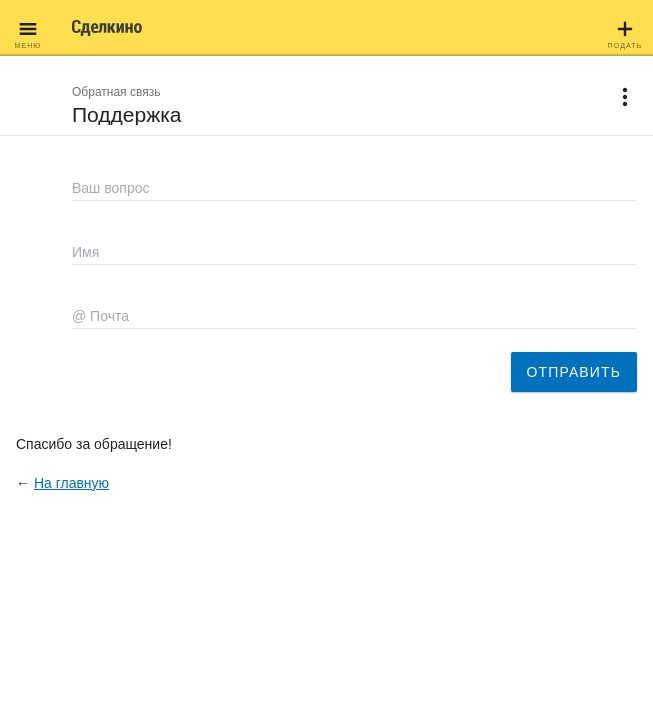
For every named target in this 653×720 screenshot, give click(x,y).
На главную (71, 483)
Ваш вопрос (110, 188)
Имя (85, 252)
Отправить (574, 372)
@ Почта (100, 316)
